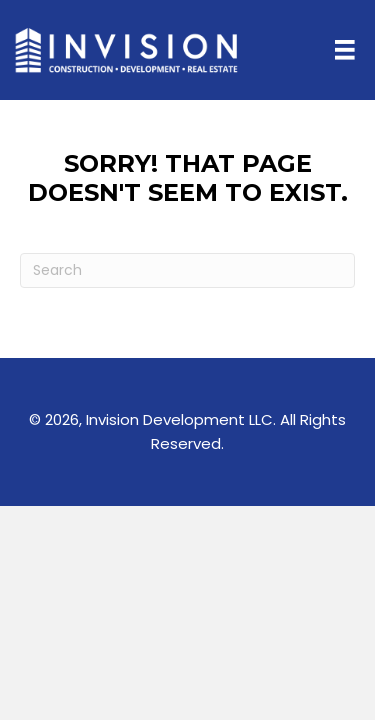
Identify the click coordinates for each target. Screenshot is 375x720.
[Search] (187, 270)
